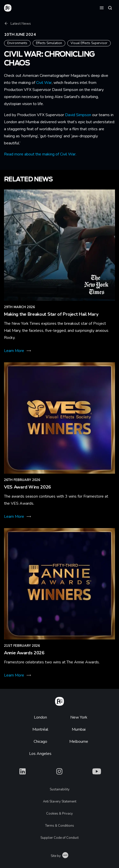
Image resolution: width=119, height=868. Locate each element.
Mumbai (79, 729)
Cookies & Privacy (59, 814)
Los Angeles (40, 754)
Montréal (40, 729)
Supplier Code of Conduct (59, 838)
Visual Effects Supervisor (89, 43)
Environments (17, 43)
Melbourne (79, 742)
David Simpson (78, 115)
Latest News (17, 24)
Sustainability (60, 789)
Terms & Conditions (60, 826)
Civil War (44, 83)
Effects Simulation (49, 43)
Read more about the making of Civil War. (40, 154)
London (40, 717)
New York (79, 717)
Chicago (40, 742)
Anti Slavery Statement (60, 801)
